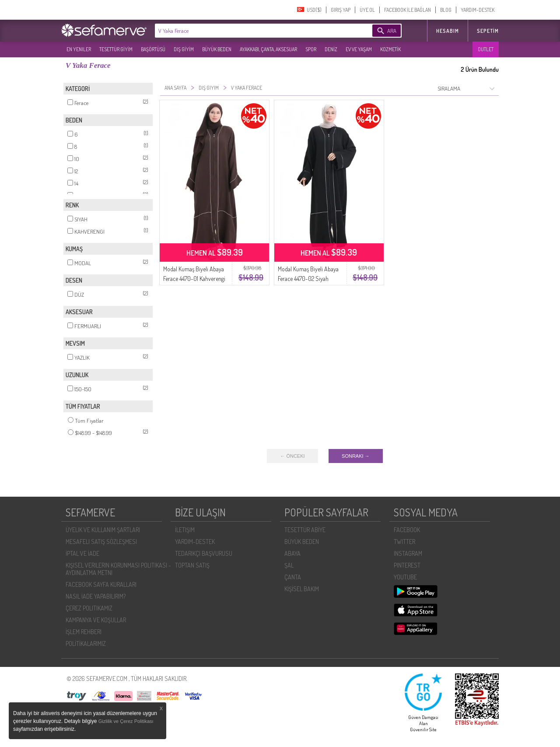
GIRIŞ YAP (341, 10)
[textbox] (250, 31)
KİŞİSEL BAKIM (302, 589)
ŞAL (289, 565)
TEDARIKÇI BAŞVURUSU (204, 553)
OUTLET (486, 49)
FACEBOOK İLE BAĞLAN (408, 10)
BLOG (446, 10)
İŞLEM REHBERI (84, 632)
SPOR (311, 49)
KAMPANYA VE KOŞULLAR (96, 620)
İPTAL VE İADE (82, 553)
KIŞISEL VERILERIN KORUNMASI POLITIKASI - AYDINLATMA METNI (118, 569)
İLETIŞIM (185, 530)
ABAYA (292, 553)
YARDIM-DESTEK (478, 10)
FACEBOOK (407, 530)
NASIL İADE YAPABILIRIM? (96, 596)
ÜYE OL (367, 10)
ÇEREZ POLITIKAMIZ (89, 608)
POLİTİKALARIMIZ (86, 644)
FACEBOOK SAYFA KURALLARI (101, 584)
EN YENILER (79, 49)
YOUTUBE (405, 577)
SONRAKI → (356, 456)
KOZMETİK (390, 49)
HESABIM (448, 31)
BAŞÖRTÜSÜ (153, 49)
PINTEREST (407, 565)
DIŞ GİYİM (184, 49)
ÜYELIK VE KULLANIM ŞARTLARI (103, 530)
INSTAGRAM (408, 553)
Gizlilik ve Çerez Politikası (126, 721)
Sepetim (488, 31)
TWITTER (404, 542)
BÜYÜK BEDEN (217, 49)
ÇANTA (293, 577)
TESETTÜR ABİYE (305, 530)
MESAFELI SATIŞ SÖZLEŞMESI (101, 542)
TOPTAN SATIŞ (192, 565)
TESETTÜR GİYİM (116, 49)
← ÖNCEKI (292, 456)
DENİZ (331, 49)
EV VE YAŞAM (359, 49)
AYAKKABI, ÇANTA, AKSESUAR (268, 49)
